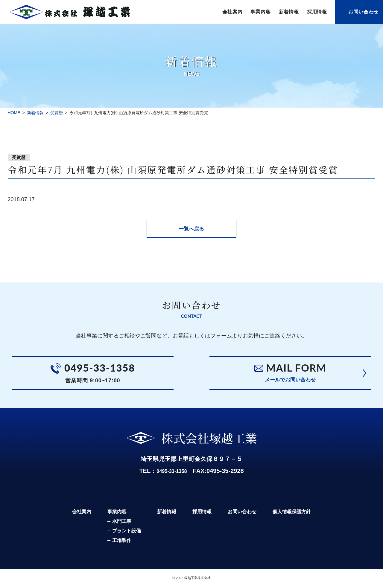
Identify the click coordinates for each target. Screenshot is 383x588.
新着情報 (289, 12)
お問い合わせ (363, 12)
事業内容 (260, 12)
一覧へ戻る (191, 229)
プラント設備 (121, 533)
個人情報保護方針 (297, 513)
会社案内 (232, 12)
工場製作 (116, 542)
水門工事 (116, 523)
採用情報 (317, 12)
